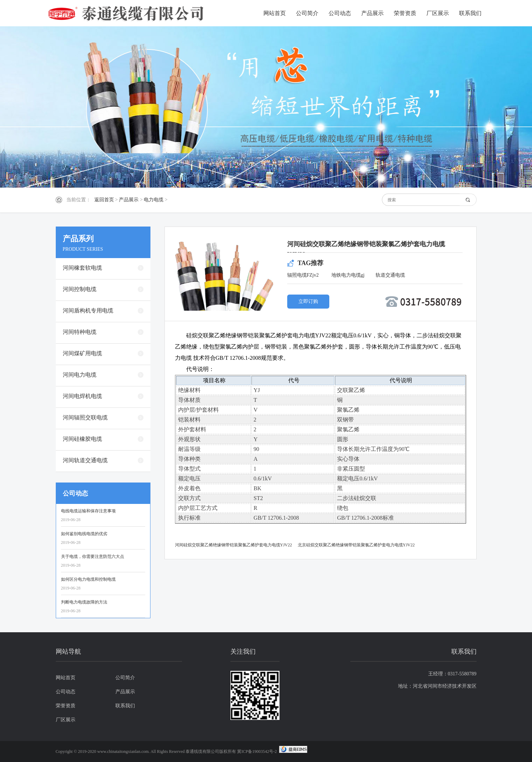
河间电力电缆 (80, 375)
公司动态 (340, 13)
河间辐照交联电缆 (85, 417)
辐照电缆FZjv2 (303, 275)
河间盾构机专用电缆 (88, 311)
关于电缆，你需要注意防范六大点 (93, 557)
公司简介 (307, 13)
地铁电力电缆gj (348, 275)
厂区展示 (438, 13)
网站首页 (275, 13)
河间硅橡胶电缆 (82, 439)
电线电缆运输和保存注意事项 (88, 511)
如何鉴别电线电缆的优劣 (84, 534)
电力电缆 (154, 200)
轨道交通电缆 (390, 275)
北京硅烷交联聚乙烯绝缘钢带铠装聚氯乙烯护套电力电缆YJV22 (356, 545)
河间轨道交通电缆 (85, 460)
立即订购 (308, 301)
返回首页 (104, 200)
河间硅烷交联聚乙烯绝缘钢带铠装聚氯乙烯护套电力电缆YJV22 (234, 545)
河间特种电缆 (80, 332)
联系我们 (470, 13)
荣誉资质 (405, 13)
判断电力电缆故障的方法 (84, 602)
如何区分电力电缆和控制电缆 (88, 579)
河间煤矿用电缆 (82, 353)
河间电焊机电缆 (82, 396)
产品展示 (372, 13)
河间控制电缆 (80, 289)
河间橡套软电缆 (82, 268)
